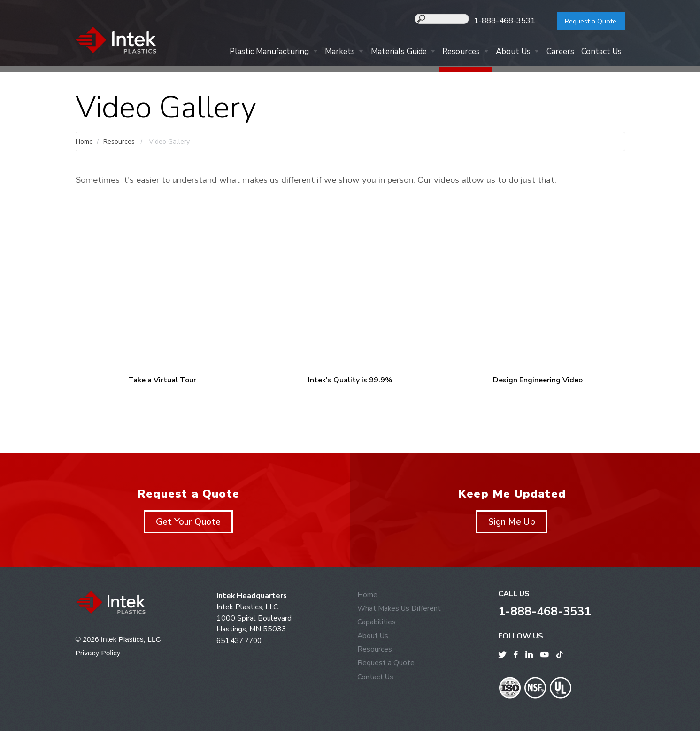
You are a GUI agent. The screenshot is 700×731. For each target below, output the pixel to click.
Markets (330, 52)
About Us (509, 52)
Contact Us (600, 52)
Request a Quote (587, 21)
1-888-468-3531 (511, 21)
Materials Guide (391, 52)
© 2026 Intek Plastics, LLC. (120, 642)
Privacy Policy (99, 656)
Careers (558, 52)
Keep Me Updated (512, 497)
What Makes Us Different (400, 612)
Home (84, 142)
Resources (455, 52)
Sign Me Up (512, 525)
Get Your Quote (188, 525)
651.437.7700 (241, 644)
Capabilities (377, 625)
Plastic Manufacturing (258, 52)
